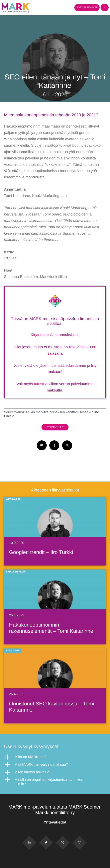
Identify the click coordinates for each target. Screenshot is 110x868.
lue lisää (57, 366)
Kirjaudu (38, 335)
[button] (55, 757)
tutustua (41, 384)
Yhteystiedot (55, 822)
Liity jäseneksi (87, 7)
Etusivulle (55, 427)
